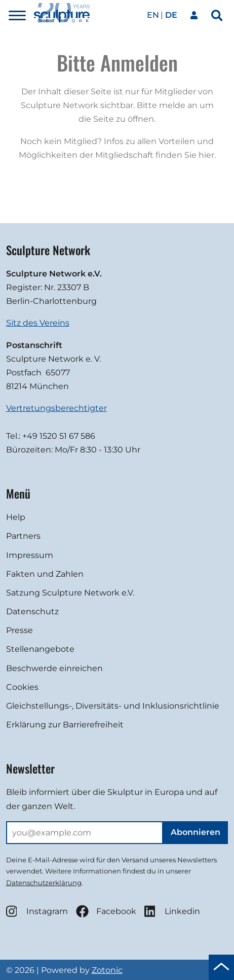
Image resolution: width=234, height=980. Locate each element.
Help (16, 517)
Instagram (37, 911)
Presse (19, 630)
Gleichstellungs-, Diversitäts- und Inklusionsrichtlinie (113, 706)
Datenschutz (32, 611)
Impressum (30, 555)
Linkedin (172, 911)
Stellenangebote (40, 649)
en (153, 15)
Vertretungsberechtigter (56, 408)
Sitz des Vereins (38, 323)
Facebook (106, 911)
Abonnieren (196, 832)
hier (206, 155)
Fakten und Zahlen (45, 574)
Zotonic (107, 970)
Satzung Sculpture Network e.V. (70, 593)
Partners (23, 536)
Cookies (22, 687)
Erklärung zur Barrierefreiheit (65, 725)
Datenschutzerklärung (44, 883)
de (171, 15)
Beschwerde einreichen (54, 668)
